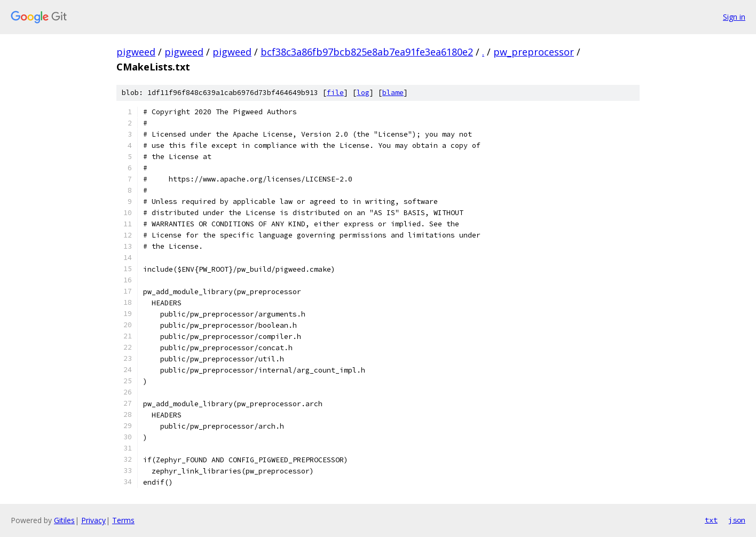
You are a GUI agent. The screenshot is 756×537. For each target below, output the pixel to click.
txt (711, 520)
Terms (123, 520)
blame (393, 93)
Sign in (734, 17)
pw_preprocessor (534, 52)
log (363, 93)
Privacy (93, 520)
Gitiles (64, 520)
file (335, 93)
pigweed (136, 52)
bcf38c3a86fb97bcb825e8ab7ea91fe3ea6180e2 (367, 52)
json (737, 520)
